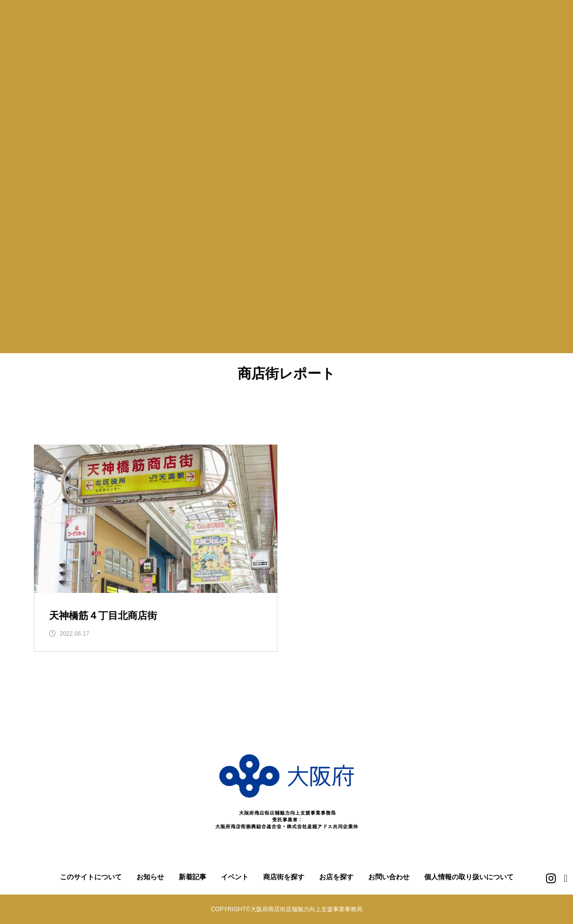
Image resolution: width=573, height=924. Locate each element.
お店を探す (336, 877)
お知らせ (150, 877)
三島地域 (204, 416)
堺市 (100, 416)
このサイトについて (91, 877)
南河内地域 (394, 416)
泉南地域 (511, 416)
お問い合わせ (389, 877)
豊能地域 (148, 416)
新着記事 (192, 877)
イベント (235, 877)
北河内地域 (264, 416)
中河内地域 (329, 416)
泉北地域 (455, 416)
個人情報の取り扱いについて (469, 877)
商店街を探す (284, 877)
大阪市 (57, 416)
